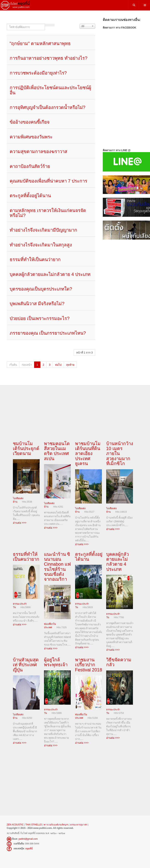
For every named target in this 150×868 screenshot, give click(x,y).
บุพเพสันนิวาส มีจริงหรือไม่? (37, 304)
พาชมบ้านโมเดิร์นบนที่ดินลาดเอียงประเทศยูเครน (88, 454)
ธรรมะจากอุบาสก (79, 822)
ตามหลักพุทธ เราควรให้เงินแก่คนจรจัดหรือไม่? (48, 213)
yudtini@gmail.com (28, 837)
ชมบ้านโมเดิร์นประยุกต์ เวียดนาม (26, 449)
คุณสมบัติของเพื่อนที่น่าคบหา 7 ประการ (49, 181)
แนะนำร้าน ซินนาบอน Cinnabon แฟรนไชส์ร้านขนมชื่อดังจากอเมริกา (57, 566)
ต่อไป (58, 365)
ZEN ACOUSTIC (16, 822)
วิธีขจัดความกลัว (119, 661)
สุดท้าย (70, 365)
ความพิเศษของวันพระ (31, 137)
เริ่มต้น (13, 365)
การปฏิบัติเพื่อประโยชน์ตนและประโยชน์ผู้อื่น (50, 90)
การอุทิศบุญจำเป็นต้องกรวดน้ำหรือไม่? (48, 107)
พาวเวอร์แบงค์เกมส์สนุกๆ (56, 822)
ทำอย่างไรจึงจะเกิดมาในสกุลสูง (41, 245)
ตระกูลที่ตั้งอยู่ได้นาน (30, 196)
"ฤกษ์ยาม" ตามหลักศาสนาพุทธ (40, 43)
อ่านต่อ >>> (20, 522)
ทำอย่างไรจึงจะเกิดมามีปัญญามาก (43, 230)
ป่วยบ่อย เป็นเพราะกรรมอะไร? (40, 318)
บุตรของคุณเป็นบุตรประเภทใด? (41, 289)
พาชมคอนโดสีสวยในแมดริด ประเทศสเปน (57, 451)
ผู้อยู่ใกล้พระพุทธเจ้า (56, 661)
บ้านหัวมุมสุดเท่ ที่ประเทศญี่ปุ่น (26, 663)
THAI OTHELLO (34, 822)
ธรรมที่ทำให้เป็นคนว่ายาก (35, 259)
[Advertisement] (123, 266)
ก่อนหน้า (27, 365)
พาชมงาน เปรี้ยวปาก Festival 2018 (89, 663)
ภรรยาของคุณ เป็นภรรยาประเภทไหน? (48, 333)
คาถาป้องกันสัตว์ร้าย (30, 166)
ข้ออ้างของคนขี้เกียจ (30, 122)
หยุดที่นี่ (29, 846)
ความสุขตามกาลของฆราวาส (38, 151)
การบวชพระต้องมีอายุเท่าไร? (38, 73)
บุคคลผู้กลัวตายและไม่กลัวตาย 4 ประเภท (50, 274)
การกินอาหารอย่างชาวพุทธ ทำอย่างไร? (49, 58)
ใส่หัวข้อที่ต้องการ (7, 24)
